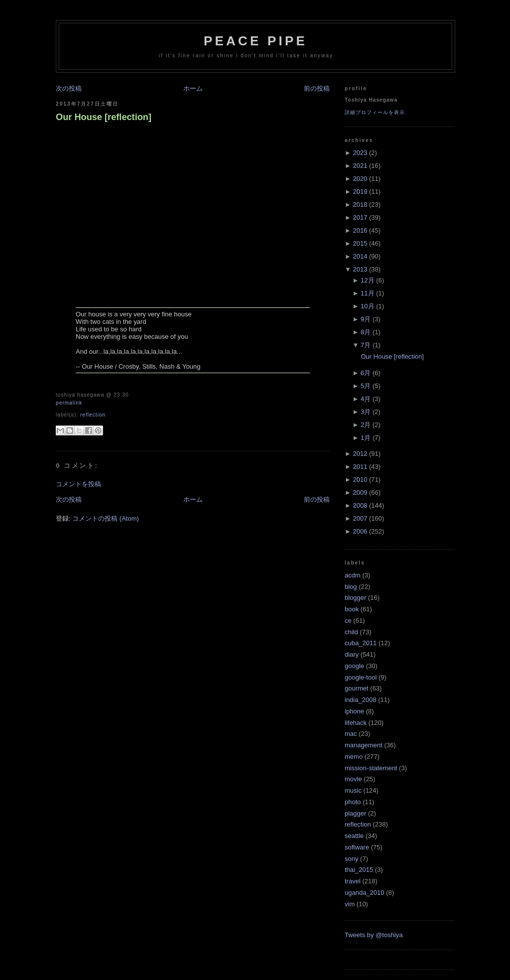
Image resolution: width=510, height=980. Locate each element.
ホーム (193, 88)
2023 (360, 153)
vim (350, 904)
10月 (367, 306)
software (357, 847)
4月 (366, 399)
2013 (360, 269)
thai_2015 (359, 870)
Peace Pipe (255, 41)
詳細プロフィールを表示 (375, 112)
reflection (93, 415)
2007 (360, 518)
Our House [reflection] (104, 117)
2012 (360, 454)
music (353, 790)
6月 (366, 373)
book (352, 609)
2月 (366, 425)
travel (353, 881)
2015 (360, 243)
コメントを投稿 (78, 484)
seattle (354, 836)
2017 (360, 217)
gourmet (357, 688)
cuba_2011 (361, 643)
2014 (360, 256)
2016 (360, 230)
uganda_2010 (365, 893)
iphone (354, 711)
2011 (360, 467)
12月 (367, 280)
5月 (366, 386)
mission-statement (371, 768)
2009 (360, 492)
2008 (360, 505)
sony (351, 859)
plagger (355, 813)
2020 (360, 179)
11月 (367, 293)
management (364, 745)
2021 (360, 166)
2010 (360, 480)
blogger (355, 598)
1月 (366, 438)
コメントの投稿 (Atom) (106, 518)
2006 (360, 531)
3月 (366, 412)
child (351, 632)
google (354, 666)
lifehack (356, 723)
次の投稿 (69, 88)
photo (353, 802)
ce (348, 621)
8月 (366, 332)
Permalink (69, 403)
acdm (353, 575)
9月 (366, 319)
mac (351, 734)
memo (354, 757)
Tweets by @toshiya (374, 935)
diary (352, 654)
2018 (360, 205)
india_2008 (361, 700)
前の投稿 (317, 88)
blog (351, 587)
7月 (366, 345)
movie (353, 779)
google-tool (361, 677)
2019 (360, 192)
